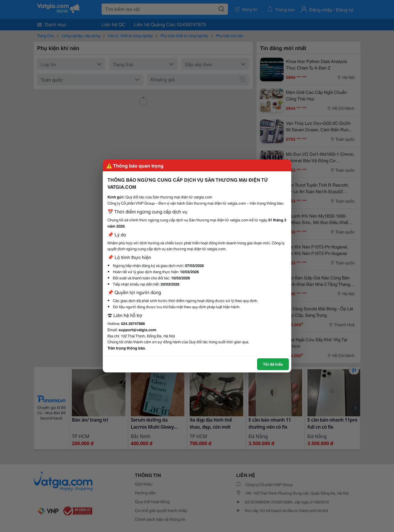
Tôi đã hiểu (273, 364)
